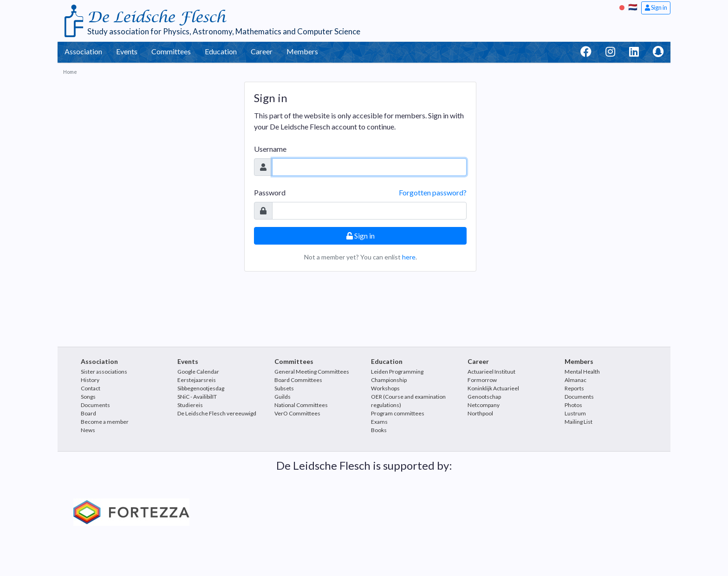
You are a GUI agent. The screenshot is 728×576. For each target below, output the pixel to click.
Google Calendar (198, 372)
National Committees (301, 405)
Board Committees (298, 380)
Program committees (398, 413)
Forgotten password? (433, 192)
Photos (573, 405)
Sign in (656, 7)
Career (262, 51)
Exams (379, 422)
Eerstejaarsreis (197, 380)
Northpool (480, 413)
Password (270, 192)
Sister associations (104, 372)
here (409, 257)
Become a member (105, 422)
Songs (88, 397)
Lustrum (575, 413)
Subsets (284, 388)
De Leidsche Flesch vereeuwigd (217, 413)
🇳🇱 (633, 7)
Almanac (575, 380)
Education (221, 51)
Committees (171, 51)
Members (302, 51)
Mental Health (582, 372)
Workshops (385, 388)
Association (83, 51)
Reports (574, 388)
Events (127, 51)
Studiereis (190, 405)
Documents (95, 405)
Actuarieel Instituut (491, 372)
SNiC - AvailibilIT (197, 397)
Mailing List (578, 422)
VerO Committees (297, 413)
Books (379, 430)
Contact (91, 388)
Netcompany (484, 405)
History (90, 380)
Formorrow (482, 380)
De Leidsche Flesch (156, 17)
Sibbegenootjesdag (201, 388)
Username (270, 149)
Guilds (283, 397)
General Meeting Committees (312, 372)
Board (88, 413)
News (88, 430)
